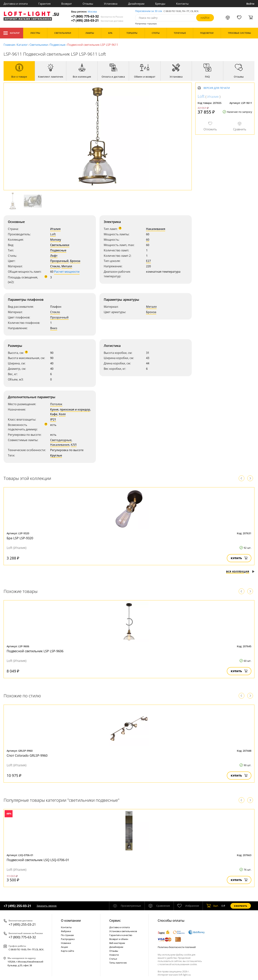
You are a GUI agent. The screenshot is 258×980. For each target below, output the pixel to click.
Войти (250, 4)
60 (148, 240)
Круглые (56, 455)
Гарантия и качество (121, 935)
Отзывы (88, 4)
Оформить (241, 906)
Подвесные (58, 45)
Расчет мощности (67, 272)
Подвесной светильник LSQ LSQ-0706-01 (38, 860)
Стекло (55, 266)
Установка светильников (123, 931)
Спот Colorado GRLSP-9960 (27, 755)
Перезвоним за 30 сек (149, 11)
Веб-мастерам (117, 943)
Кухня (54, 409)
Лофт (54, 256)
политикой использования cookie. (178, 964)
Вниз (54, 328)
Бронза (75, 261)
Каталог (12, 33)
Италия (55, 229)
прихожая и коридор (75, 409)
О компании (71, 920)
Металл (67, 266)
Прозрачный (59, 261)
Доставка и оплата (16, 4)
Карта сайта (67, 951)
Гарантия (44, 4)
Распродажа (68, 939)
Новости (114, 955)
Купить (239, 558)
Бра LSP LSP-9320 (20, 538)
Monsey (56, 240)
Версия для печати (217, 88)
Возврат (67, 4)
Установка (111, 4)
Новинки (66, 943)
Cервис (115, 920)
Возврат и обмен (119, 939)
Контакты (182, 4)
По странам (67, 935)
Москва (92, 12)
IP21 (53, 419)
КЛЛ (74, 445)
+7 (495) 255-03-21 (97, 20)
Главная (9, 45)
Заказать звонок (47, 906)
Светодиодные (61, 440)
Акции (64, 947)
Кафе (54, 414)
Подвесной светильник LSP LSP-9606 (35, 651)
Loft (53, 234)
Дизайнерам (136, 4)
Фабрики (66, 931)
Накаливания (156, 229)
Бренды (160, 4)
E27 (148, 261)
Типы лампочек (118, 963)
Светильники (39, 45)
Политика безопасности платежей (177, 947)
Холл (62, 414)
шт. (213, 906)
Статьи (113, 959)
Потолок (56, 404)
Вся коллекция (240, 572)
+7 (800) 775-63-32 (97, 16)
